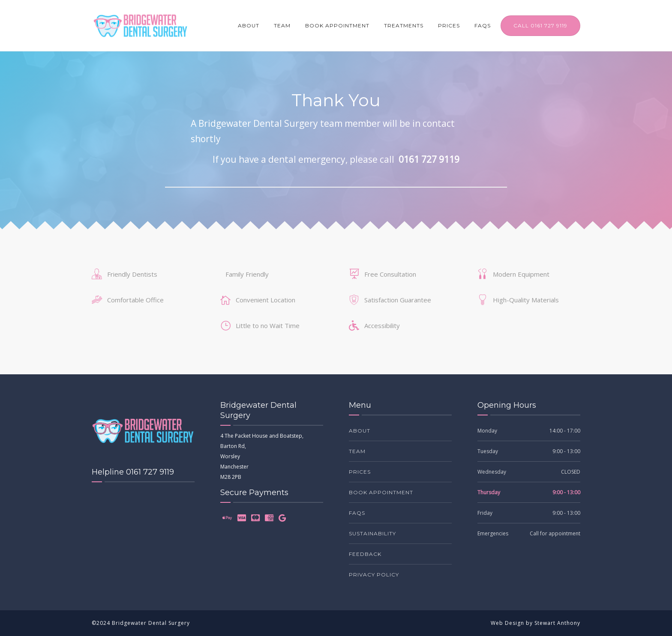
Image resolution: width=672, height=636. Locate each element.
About (249, 25)
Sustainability (372, 533)
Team (282, 25)
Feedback (365, 554)
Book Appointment (337, 25)
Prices (449, 25)
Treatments (404, 25)
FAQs (483, 25)
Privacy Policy (374, 575)
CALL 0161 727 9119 (540, 25)
